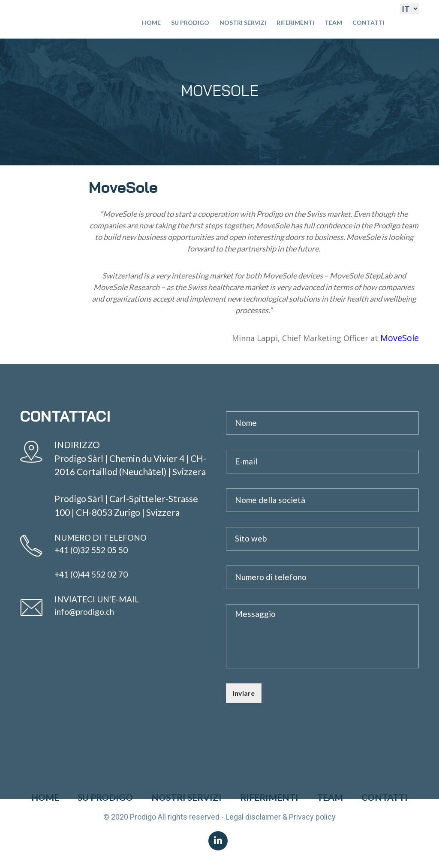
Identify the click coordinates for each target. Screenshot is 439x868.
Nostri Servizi (243, 22)
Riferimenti (295, 22)
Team (333, 22)
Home (151, 22)
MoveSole (400, 338)
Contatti (368, 22)
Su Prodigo (190, 22)
